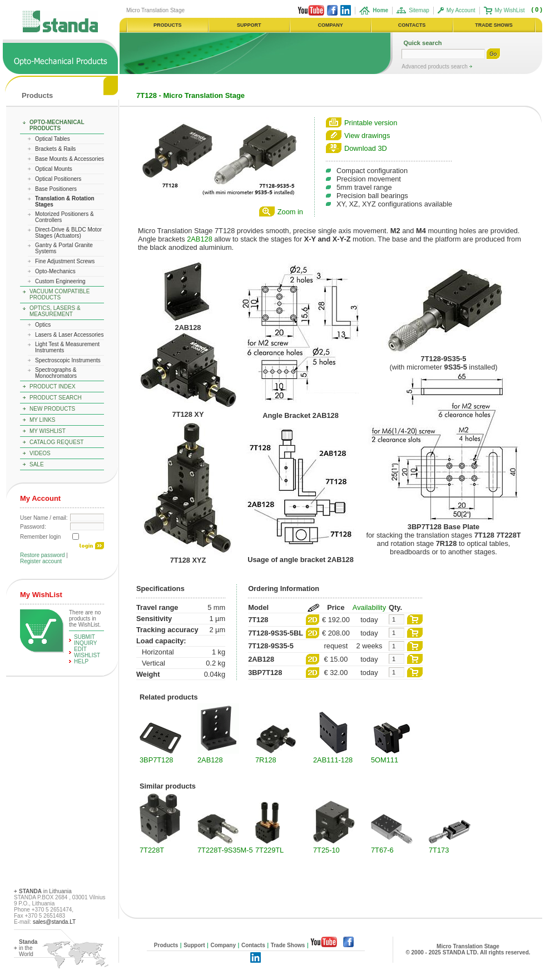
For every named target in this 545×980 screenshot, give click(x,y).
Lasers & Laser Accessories (69, 335)
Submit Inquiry (86, 640)
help (81, 661)
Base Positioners (56, 189)
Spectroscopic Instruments (68, 360)
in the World (28, 948)
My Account (461, 10)
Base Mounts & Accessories (70, 159)
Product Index (53, 386)
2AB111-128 (333, 760)
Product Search (56, 398)
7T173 (439, 850)
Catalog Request (56, 442)
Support (194, 945)
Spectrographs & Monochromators (56, 373)
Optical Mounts (54, 169)
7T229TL (269, 850)
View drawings (367, 136)
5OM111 (385, 760)
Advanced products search (435, 67)
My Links (43, 420)
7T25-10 (326, 850)
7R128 (266, 760)
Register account (41, 561)
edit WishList (87, 652)
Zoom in (290, 212)
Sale (37, 464)
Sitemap (419, 10)
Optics (43, 325)
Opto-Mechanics (55, 271)
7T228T (152, 850)
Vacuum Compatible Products (60, 294)
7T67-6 (382, 850)
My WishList (510, 10)
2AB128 (200, 239)
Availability (369, 607)
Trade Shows (288, 945)
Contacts (253, 945)
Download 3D (366, 148)
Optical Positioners (58, 179)
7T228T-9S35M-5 (225, 850)
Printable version (371, 123)
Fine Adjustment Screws (65, 261)
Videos (40, 453)
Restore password (43, 555)
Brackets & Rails (55, 149)
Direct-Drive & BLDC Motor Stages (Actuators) (68, 233)
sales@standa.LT (54, 922)
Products (37, 95)
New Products (52, 409)
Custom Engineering (60, 281)
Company (223, 945)
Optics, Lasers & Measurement (55, 311)
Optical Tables (53, 139)
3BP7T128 (156, 760)
